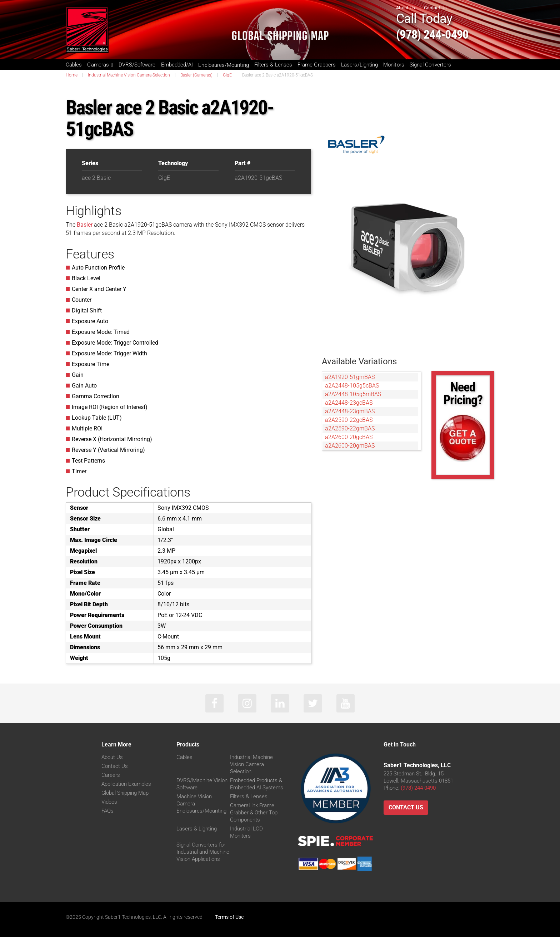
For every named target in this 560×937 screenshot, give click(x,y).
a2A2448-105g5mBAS (353, 394)
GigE (227, 75)
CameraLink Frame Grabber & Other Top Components (254, 814)
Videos (109, 803)
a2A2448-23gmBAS (350, 411)
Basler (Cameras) (196, 75)
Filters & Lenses (273, 65)
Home (72, 75)
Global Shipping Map (125, 794)
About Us (406, 8)
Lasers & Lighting (197, 830)
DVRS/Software (137, 65)
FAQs (107, 812)
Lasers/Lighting (359, 65)
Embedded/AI (177, 65)
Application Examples (126, 785)
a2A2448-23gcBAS (349, 403)
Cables (74, 65)
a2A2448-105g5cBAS (352, 386)
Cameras (100, 65)
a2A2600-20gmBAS (350, 446)
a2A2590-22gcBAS (349, 420)
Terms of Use (229, 918)
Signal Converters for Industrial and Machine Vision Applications (203, 853)
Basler (85, 225)
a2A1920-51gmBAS (350, 377)
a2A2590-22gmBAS (350, 428)
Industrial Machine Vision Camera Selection (129, 75)
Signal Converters (430, 65)
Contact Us (436, 8)
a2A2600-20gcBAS (349, 437)
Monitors (394, 65)
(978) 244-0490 (441, 33)
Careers (111, 776)
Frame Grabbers (317, 65)
